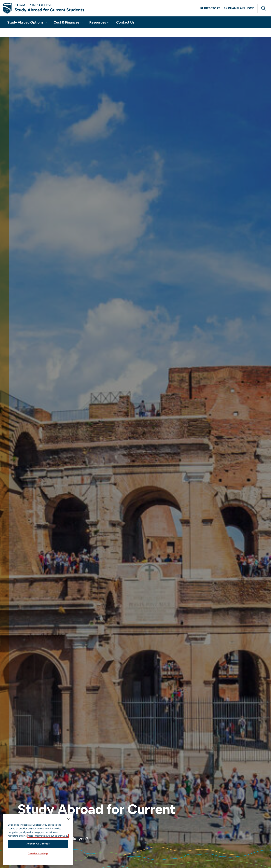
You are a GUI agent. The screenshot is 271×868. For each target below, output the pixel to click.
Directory (210, 12)
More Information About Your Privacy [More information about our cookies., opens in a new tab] (48, 836)
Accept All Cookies (38, 844)
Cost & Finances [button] (61, 30)
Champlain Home (239, 12)
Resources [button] (88, 30)
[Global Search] (264, 12)
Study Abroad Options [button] (25, 30)
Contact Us (110, 30)
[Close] (68, 819)
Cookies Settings (38, 854)
